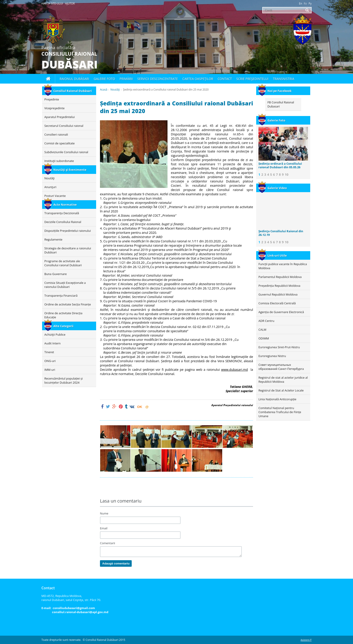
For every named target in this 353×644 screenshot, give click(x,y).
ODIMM (264, 338)
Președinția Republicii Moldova (279, 286)
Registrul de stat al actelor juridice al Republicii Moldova (283, 380)
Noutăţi (115, 90)
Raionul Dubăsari (74, 79)
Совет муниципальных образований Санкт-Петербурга (281, 367)
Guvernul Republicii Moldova (278, 294)
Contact (225, 79)
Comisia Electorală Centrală (277, 303)
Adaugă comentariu (116, 563)
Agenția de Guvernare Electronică (281, 312)
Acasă (104, 90)
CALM (262, 330)
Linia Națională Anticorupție (277, 399)
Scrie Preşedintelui (252, 79)
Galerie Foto (272, 120)
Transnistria (284, 79)
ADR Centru (266, 321)
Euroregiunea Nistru (272, 356)
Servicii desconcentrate (158, 79)
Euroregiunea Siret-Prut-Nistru (279, 347)
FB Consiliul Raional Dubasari (281, 104)
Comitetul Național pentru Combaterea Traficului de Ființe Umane (280, 412)
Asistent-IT (306, 640)
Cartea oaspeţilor (198, 79)
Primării (126, 79)
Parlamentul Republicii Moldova (280, 277)
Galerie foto (104, 79)
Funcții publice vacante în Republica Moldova (283, 266)
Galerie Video (273, 188)
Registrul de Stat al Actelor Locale (281, 390)
